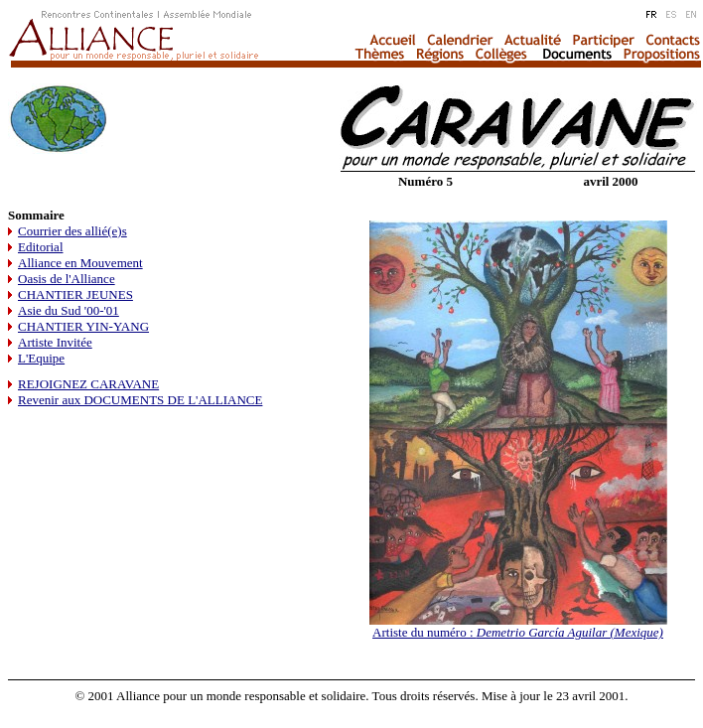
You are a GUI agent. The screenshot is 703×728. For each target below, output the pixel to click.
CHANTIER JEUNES (75, 294)
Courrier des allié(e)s (72, 231)
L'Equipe (41, 358)
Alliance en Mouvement (80, 263)
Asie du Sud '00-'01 (69, 310)
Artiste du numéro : (518, 632)
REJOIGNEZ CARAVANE (88, 384)
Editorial (41, 247)
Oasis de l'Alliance (67, 279)
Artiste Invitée (55, 342)
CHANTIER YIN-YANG (83, 326)
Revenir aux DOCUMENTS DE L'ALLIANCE (140, 400)
